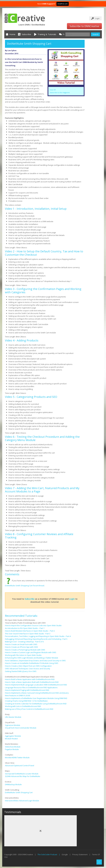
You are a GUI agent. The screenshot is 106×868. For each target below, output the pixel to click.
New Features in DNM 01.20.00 (17, 695)
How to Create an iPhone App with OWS (21, 647)
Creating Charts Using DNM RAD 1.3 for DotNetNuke (26, 701)
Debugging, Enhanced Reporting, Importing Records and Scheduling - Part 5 (36, 639)
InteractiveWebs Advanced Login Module (22, 801)
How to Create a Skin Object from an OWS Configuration (28, 666)
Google (65, 854)
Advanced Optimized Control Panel (20, 766)
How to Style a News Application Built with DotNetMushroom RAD (32, 682)
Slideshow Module (13, 747)
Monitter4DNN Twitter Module (17, 757)
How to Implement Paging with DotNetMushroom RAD (27, 690)
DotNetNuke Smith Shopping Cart (19, 792)
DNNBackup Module (13, 784)
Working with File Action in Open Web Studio (23, 655)
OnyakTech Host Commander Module (21, 728)
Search (95, 34)
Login (97, 18)
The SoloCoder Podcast (47, 854)
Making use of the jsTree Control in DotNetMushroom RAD (29, 709)
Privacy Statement (80, 854)
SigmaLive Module (13, 725)
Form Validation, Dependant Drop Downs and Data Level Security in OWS (35, 661)
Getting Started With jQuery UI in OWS (21, 671)
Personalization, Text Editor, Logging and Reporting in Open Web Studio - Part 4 (38, 636)
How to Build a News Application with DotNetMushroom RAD (30, 679)
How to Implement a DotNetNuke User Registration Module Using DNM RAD (36, 698)
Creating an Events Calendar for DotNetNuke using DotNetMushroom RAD (36, 704)
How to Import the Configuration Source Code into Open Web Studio (33, 625)
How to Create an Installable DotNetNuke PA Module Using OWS (32, 663)
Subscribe (30, 599)
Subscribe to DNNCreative (84, 26)
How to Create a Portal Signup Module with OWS (25, 650)
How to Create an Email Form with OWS (21, 644)
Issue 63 (53, 90)
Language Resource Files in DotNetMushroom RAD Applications (31, 687)
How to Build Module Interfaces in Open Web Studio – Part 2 (30, 631)
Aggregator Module (13, 736)
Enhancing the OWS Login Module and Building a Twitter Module (32, 658)
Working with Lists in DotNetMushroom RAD (23, 706)
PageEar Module (12, 749)
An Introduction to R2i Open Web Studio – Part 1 (25, 628)
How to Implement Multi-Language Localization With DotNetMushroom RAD (36, 685)
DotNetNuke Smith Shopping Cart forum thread (25, 586)
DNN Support (49, 4)
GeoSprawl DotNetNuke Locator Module (22, 774)
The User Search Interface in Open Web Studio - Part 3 (28, 634)
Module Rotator (11, 739)
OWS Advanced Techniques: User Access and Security (28, 669)
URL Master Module (13, 717)
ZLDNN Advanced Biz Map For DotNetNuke (23, 776)
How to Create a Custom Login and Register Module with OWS (31, 652)
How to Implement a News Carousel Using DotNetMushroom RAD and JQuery (37, 693)
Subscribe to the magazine (60, 92)
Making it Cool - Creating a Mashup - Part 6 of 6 (24, 642)
